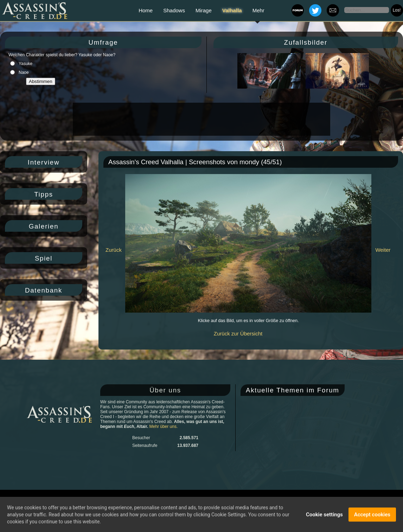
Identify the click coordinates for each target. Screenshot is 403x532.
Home (146, 10)
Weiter (383, 250)
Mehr (258, 10)
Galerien (44, 226)
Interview (44, 162)
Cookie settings (324, 515)
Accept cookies (372, 515)
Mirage (204, 10)
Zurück (114, 250)
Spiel (44, 258)
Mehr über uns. (164, 427)
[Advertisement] (201, 119)
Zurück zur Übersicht (238, 334)
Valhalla (232, 10)
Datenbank (44, 290)
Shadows (174, 10)
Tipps (44, 194)
